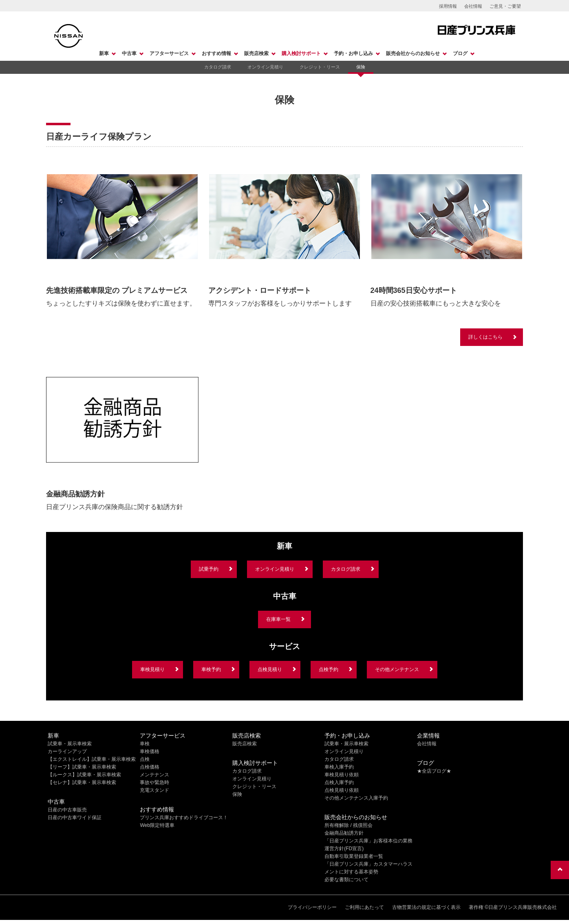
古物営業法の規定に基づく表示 (426, 907)
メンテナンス (154, 775)
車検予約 (211, 669)
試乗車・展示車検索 (70, 744)
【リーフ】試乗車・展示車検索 (82, 767)
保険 (361, 67)
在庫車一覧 (278, 619)
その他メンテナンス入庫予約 (356, 798)
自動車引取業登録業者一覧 (354, 856)
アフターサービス (169, 53)
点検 (145, 759)
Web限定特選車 (157, 825)
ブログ (460, 53)
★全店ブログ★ (434, 771)
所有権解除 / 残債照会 (348, 825)
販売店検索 (256, 53)
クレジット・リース (320, 67)
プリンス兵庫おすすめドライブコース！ (184, 818)
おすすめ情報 (216, 53)
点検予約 (329, 669)
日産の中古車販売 (67, 810)
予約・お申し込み (353, 53)
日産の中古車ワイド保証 (75, 818)
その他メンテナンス (397, 669)
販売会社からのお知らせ (413, 53)
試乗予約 (209, 569)
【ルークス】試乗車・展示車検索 (84, 775)
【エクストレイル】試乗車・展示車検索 (92, 759)
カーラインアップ (67, 751)
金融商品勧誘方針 (344, 833)
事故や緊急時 (154, 782)
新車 (104, 53)
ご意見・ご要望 (505, 6)
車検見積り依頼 (342, 775)
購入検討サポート (301, 53)
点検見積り (270, 669)
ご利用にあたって (364, 907)
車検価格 (150, 751)
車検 (145, 744)
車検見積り (152, 669)
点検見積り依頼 (342, 790)
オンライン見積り (265, 67)
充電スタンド (154, 790)
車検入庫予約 (339, 767)
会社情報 (473, 6)
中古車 (129, 53)
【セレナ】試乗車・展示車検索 (82, 782)
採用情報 (448, 6)
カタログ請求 (218, 67)
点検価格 (150, 767)
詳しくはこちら (485, 337)
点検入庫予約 (339, 782)
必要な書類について (346, 880)
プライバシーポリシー (312, 907)
